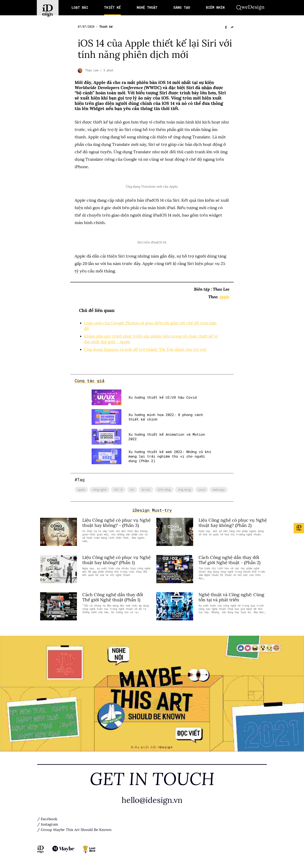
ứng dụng (184, 489)
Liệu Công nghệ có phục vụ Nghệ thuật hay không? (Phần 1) (116, 559)
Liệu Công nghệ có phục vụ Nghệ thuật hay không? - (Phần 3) (116, 522)
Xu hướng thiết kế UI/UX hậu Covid (163, 396)
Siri (132, 489)
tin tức (146, 489)
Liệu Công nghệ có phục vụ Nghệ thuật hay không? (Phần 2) (233, 522)
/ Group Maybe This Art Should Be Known (74, 829)
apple (81, 489)
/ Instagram (48, 824)
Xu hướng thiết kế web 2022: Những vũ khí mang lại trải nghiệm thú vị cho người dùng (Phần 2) (170, 455)
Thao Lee (93, 70)
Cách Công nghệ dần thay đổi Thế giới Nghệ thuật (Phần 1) (113, 596)
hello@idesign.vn (152, 799)
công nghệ (99, 489)
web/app (218, 489)
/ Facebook (47, 818)
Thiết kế (106, 27)
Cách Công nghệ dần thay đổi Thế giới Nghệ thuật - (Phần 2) (229, 559)
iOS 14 (118, 489)
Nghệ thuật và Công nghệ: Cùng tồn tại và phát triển (231, 596)
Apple (224, 297)
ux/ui (202, 489)
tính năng (164, 489)
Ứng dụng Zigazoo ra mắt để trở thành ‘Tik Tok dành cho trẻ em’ (145, 348)
